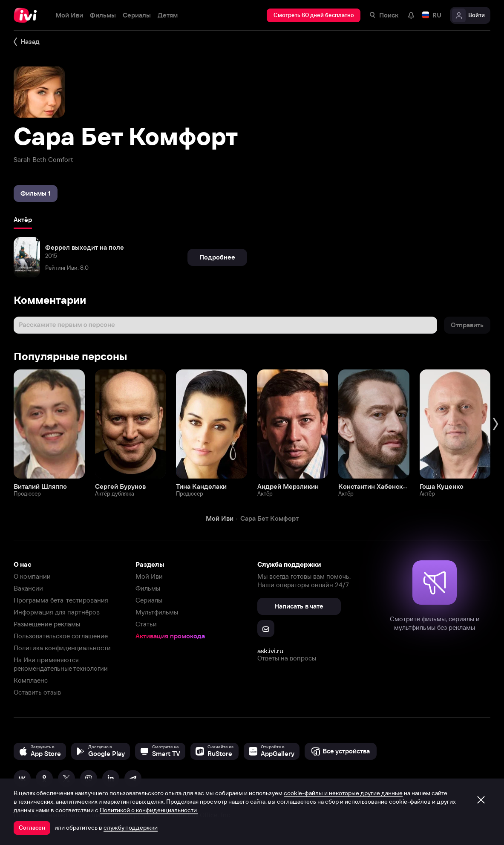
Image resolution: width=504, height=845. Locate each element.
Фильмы (148, 588)
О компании (32, 576)
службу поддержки (131, 828)
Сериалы (149, 600)
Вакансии (28, 588)
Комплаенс (31, 680)
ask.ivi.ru (270, 651)
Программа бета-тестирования (61, 600)
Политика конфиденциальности (62, 648)
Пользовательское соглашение (61, 636)
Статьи (146, 624)
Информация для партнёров (57, 612)
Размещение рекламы (47, 624)
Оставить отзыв (37, 692)
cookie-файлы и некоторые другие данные (343, 793)
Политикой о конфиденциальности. (149, 810)
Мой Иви (149, 576)
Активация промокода (170, 636)
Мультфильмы (157, 612)
